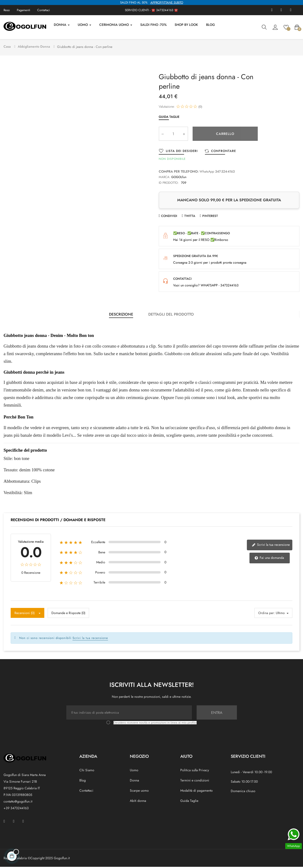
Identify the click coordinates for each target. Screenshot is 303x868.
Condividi (169, 217)
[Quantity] (173, 135)
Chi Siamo (87, 771)
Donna (134, 781)
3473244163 (165, 10)
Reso (7, 10)
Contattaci (43, 10)
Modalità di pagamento (197, 791)
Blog (83, 781)
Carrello (225, 135)
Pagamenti (23, 10)
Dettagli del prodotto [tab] (171, 315)
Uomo (134, 771)
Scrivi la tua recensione (271, 546)
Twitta (190, 217)
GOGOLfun (179, 178)
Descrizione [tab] (121, 315)
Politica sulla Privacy (195, 771)
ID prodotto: (169, 184)
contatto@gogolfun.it (18, 802)
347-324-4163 (225, 172)
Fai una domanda (269, 559)
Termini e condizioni (195, 781)
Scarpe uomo (139, 791)
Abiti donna (138, 802)
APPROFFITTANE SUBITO (167, 2)
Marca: (165, 178)
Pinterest (210, 217)
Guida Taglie (169, 118)
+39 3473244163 (16, 809)
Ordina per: (267, 614)
